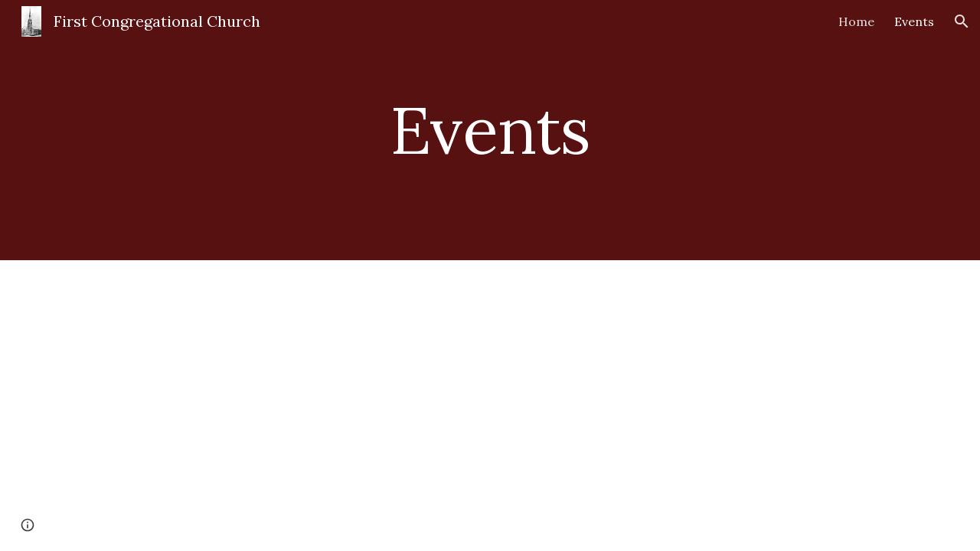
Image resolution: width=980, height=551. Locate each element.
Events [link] (914, 21)
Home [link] (856, 21)
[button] (962, 21)
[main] (490, 130)
